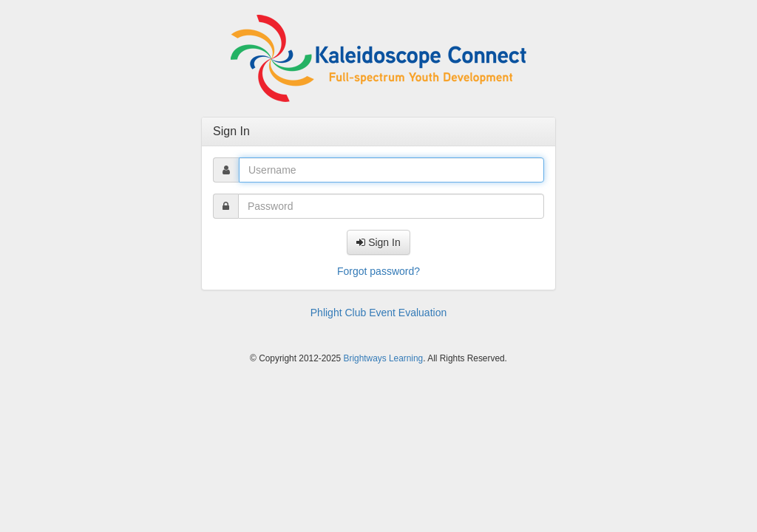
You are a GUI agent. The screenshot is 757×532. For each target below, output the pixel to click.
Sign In (378, 242)
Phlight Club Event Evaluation (378, 313)
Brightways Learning (384, 358)
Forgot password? (378, 271)
